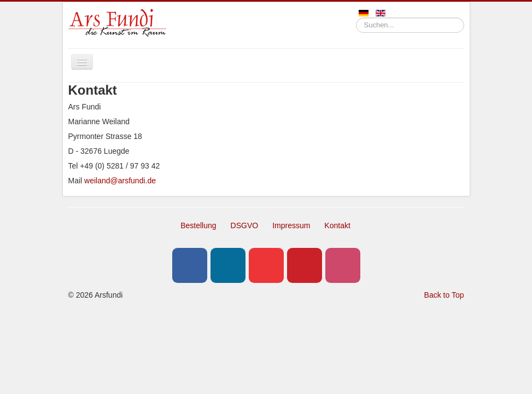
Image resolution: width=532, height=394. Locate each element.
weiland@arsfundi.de (120, 181)
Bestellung (198, 225)
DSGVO (245, 225)
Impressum (291, 225)
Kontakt (337, 225)
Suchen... (356, 18)
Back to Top (444, 295)
